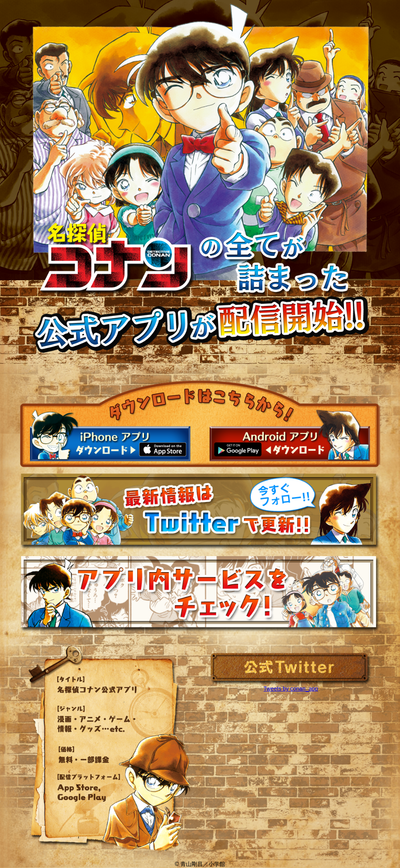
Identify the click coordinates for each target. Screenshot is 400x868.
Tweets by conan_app (291, 689)
